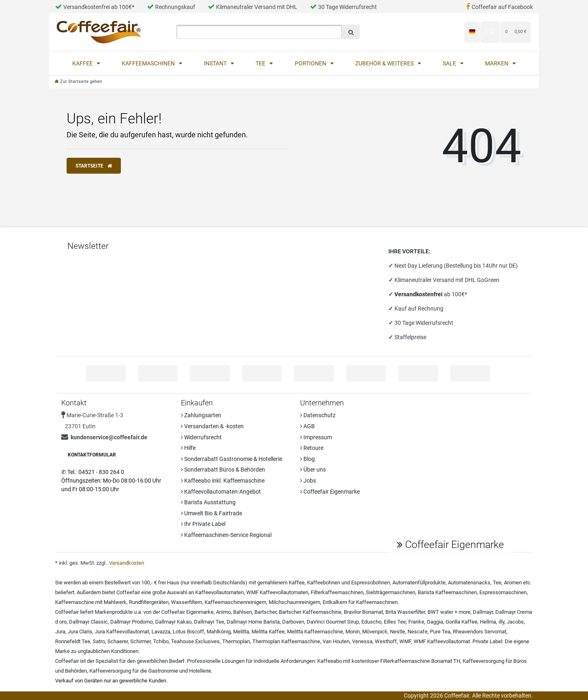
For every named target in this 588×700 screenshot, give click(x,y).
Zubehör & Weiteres (385, 63)
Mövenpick (375, 632)
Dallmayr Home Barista (253, 622)
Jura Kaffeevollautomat (122, 632)
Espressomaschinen (503, 592)
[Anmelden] (402, 32)
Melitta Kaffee (268, 632)
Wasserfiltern (187, 602)
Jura (60, 632)
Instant (216, 63)
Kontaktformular (92, 455)
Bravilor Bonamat (363, 612)
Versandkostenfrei (419, 294)
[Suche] (351, 32)
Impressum (316, 437)
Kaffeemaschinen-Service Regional (226, 535)
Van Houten (336, 641)
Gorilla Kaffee (461, 622)
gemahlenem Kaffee (281, 583)
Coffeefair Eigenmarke (330, 492)
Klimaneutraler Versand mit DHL (253, 7)
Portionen (311, 63)
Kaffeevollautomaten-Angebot (221, 492)
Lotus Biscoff (188, 632)
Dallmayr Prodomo (131, 622)
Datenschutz (318, 415)
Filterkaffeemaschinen (337, 592)
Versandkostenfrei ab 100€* (95, 7)
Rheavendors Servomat (480, 632)
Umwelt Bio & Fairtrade (212, 513)
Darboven (293, 622)
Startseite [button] (94, 166)
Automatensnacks (469, 583)
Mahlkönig (219, 632)
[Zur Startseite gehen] (78, 82)
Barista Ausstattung (208, 502)
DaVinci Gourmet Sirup (333, 622)
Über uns (313, 470)
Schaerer (118, 641)
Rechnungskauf (171, 7)
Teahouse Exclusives (195, 641)
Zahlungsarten (201, 415)
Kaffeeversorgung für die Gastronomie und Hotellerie (150, 671)
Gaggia (435, 622)
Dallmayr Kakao (173, 622)
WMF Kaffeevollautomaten (277, 592)
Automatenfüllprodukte (419, 583)
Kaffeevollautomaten (219, 592)
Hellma (488, 622)
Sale (450, 63)
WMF (405, 641)
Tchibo (161, 641)
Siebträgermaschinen (391, 592)
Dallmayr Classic (88, 622)
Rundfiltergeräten (149, 602)
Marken (497, 63)
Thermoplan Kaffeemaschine (286, 641)
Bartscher (265, 612)
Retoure (312, 448)
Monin (353, 632)
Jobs (308, 481)
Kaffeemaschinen (149, 63)
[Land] (472, 32)
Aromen (513, 583)
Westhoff (386, 641)
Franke (416, 622)
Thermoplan (236, 641)
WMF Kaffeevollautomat (442, 641)
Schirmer (140, 641)
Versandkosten (127, 563)
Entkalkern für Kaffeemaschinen (360, 602)
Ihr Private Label (203, 524)
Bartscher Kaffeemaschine (310, 612)
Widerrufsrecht (201, 437)
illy (501, 622)
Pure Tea (440, 632)
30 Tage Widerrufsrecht (343, 7)
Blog (307, 459)
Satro (99, 641)
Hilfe (188, 448)
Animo (223, 612)
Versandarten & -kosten (212, 426)
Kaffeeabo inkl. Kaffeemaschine (223, 481)
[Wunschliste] (490, 32)
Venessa (362, 641)
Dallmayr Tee (209, 622)
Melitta (241, 632)
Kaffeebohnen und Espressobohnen (349, 583)
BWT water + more (449, 612)
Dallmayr (483, 612)
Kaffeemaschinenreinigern (235, 602)
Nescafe (418, 632)
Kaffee (83, 63)
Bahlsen (243, 612)
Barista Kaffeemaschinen (447, 592)
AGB (307, 426)
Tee (261, 63)
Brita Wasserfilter (405, 612)
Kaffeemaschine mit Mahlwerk (91, 602)
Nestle (398, 632)
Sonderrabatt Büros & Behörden (223, 470)
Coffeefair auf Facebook (500, 7)
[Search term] (259, 32)
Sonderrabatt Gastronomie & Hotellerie (232, 459)
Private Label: (488, 641)
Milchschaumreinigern (294, 602)
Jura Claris (80, 632)
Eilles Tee (395, 622)
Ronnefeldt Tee (73, 641)
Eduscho (371, 622)
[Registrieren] (443, 32)
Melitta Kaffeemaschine (315, 632)
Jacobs (515, 622)
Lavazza (161, 632)
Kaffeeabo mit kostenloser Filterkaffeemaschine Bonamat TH (389, 661)
